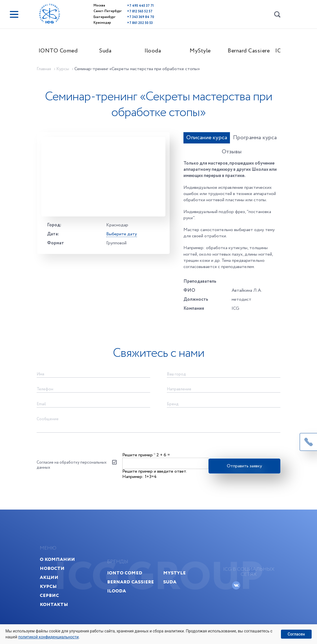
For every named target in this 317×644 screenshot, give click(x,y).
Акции (56, 570)
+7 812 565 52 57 (124, 11)
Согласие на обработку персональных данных (64, 450)
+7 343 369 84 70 (125, 16)
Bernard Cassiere (254, 53)
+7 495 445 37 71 (125, 5)
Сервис (56, 588)
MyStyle (206, 53)
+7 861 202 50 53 (124, 22)
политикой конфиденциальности (49, 637)
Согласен (296, 634)
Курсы (55, 579)
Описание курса (176, 141)
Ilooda (158, 53)
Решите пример (139, 439)
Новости (59, 561)
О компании (64, 552)
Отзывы (262, 141)
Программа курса (224, 141)
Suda (111, 53)
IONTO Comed (64, 53)
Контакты (61, 597)
